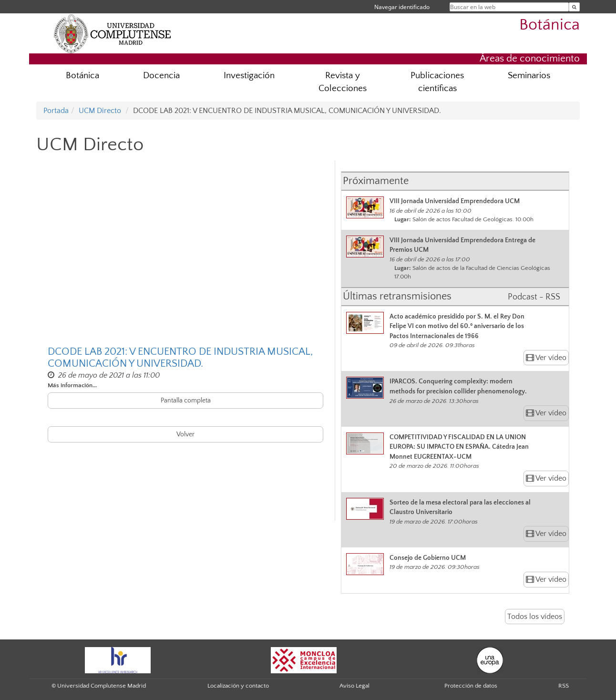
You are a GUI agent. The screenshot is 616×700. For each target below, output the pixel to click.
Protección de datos (471, 686)
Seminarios (529, 76)
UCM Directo (100, 111)
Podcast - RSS (534, 297)
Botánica (549, 25)
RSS (564, 686)
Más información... (72, 385)
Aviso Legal (354, 686)
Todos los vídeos (535, 617)
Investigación (249, 76)
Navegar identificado (402, 7)
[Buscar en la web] (574, 7)
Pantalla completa (186, 401)
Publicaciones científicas (437, 82)
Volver (185, 434)
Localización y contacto (238, 686)
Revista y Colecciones (343, 82)
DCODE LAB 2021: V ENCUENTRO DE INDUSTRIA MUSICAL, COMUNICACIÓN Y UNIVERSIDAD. (180, 358)
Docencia (161, 76)
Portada (56, 111)
